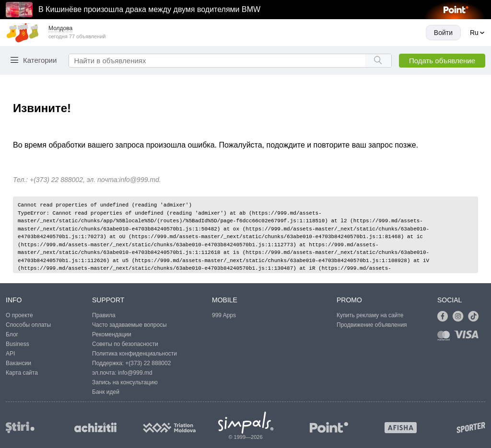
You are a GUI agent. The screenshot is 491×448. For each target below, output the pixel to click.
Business (18, 344)
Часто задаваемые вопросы (129, 325)
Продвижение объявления (372, 325)
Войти (443, 33)
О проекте (19, 315)
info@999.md (139, 180)
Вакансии (18, 363)
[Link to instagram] (460, 317)
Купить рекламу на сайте (370, 315)
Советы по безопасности (125, 344)
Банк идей (106, 392)
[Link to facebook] (445, 317)
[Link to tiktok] (476, 317)
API (10, 354)
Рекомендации (112, 334)
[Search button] (378, 61)
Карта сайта (22, 373)
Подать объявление (442, 61)
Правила (104, 315)
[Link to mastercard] (445, 338)
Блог (12, 334)
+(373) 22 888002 (148, 363)
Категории (40, 60)
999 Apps (224, 315)
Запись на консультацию (125, 382)
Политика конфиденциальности (134, 354)
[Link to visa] (468, 338)
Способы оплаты (28, 325)
